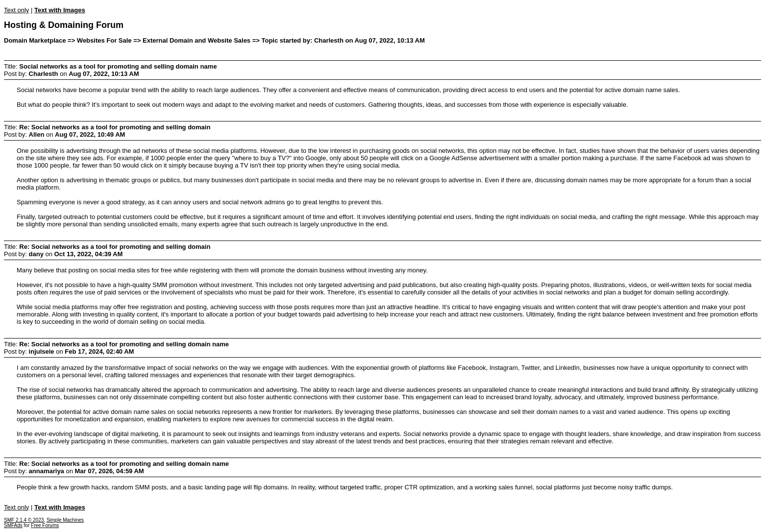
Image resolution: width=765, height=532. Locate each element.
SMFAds (13, 525)
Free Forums (45, 525)
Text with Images (60, 10)
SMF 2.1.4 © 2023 (24, 520)
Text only (16, 10)
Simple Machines (65, 520)
